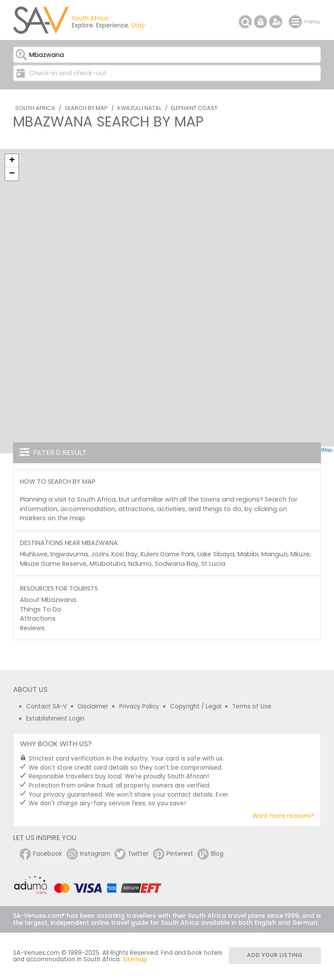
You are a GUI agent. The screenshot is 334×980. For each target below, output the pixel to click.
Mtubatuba (107, 564)
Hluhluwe (34, 554)
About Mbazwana (48, 600)
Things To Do (41, 609)
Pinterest (173, 854)
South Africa (35, 108)
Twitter (132, 854)
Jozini (100, 554)
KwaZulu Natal (139, 108)
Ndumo (140, 564)
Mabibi (248, 554)
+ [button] (12, 161)
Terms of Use (252, 706)
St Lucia (213, 564)
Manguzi (274, 554)
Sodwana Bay (177, 564)
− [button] (12, 174)
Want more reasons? (283, 816)
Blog (210, 854)
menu (296, 22)
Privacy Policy (139, 706)
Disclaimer (93, 706)
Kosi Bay (124, 554)
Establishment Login (55, 719)
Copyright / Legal (196, 706)
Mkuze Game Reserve (53, 564)
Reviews (32, 628)
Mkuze (300, 554)
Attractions (38, 618)
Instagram (88, 854)
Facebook (41, 854)
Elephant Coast (194, 108)
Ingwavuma (69, 554)
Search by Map (86, 108)
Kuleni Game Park (167, 554)
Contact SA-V (47, 706)
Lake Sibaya (216, 554)
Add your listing (275, 955)
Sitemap (135, 959)
